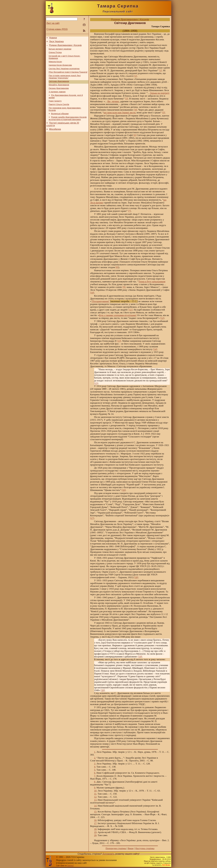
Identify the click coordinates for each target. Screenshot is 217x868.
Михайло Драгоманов (59, 90)
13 (95, 800)
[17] (92, 518)
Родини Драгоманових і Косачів (65, 46)
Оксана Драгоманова (59, 94)
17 (95, 823)
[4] (136, 110)
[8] (117, 267)
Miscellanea (55, 139)
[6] (135, 135)
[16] (124, 490)
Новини (53, 38)
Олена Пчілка (55, 55)
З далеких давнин (57, 98)
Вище (131, 848)
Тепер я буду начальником (152, 282)
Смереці (70, 866)
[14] (155, 349)
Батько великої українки (60, 51)
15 (95, 812)
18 (95, 829)
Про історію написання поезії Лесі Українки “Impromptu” (65, 81)
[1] (160, 70)
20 (95, 835)
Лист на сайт (53, 23)
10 (95, 791)
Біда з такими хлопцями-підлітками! (118, 315)
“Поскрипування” (100, 301)
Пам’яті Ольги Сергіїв (59, 112)
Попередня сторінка (116, 848)
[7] (129, 211)
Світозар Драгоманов (59, 86)
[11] (131, 310)
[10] (92, 293)
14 (95, 806)
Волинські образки (60, 122)
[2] (136, 76)
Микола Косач (55, 65)
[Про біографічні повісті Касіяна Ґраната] (68, 76)
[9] (124, 287)
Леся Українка (56, 42)
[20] (103, 690)
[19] (140, 657)
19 (95, 832)
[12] (162, 318)
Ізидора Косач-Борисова (60, 68)
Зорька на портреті (160, 93)
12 (95, 797)
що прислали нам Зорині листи (120, 113)
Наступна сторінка (145, 848)
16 (95, 820)
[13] (119, 341)
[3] (127, 99)
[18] (136, 577)
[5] (164, 113)
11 (95, 794)
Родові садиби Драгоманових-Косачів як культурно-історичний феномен (68, 127)
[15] (96, 383)
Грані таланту (55, 108)
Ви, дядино (113, 101)
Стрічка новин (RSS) (57, 29)
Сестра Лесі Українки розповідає (64, 72)
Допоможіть (109, 854)
